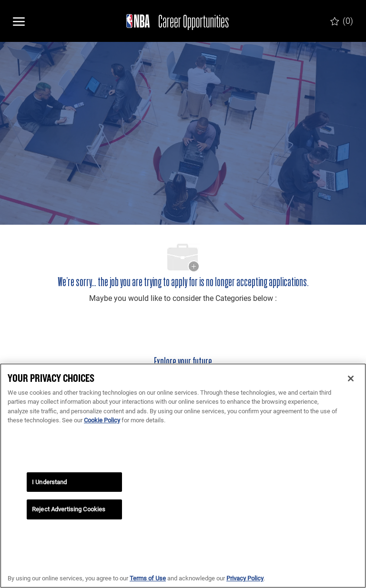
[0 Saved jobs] (342, 21)
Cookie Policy (102, 420)
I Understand (50, 482)
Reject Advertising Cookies (69, 509)
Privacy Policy (245, 578)
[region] (183, 476)
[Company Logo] (173, 21)
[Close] (351, 379)
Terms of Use (148, 578)
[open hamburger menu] (19, 21)
